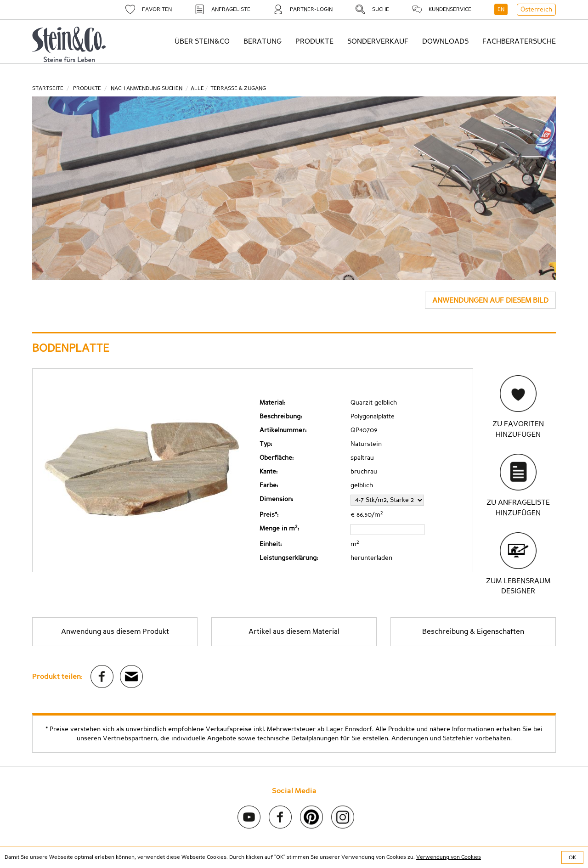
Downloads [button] (445, 41)
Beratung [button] (263, 41)
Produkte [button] (314, 41)
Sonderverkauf (378, 41)
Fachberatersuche (519, 41)
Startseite (48, 88)
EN (501, 9)
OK (572, 857)
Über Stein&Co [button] (202, 41)
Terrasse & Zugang (238, 88)
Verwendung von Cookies (449, 857)
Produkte (87, 88)
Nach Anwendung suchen (147, 88)
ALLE (197, 88)
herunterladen (371, 558)
